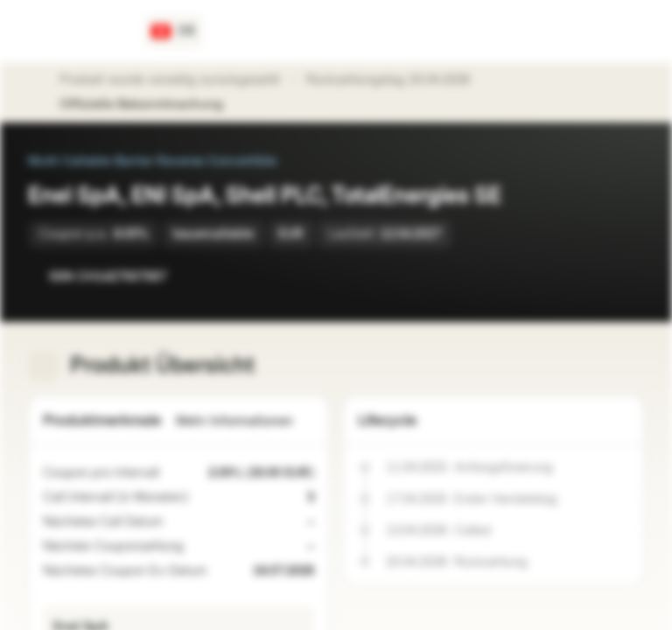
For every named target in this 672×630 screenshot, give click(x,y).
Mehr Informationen (245, 421)
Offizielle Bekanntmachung (150, 105)
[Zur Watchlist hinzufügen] (591, 276)
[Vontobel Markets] (76, 31)
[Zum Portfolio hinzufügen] (626, 276)
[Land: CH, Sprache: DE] (174, 31)
